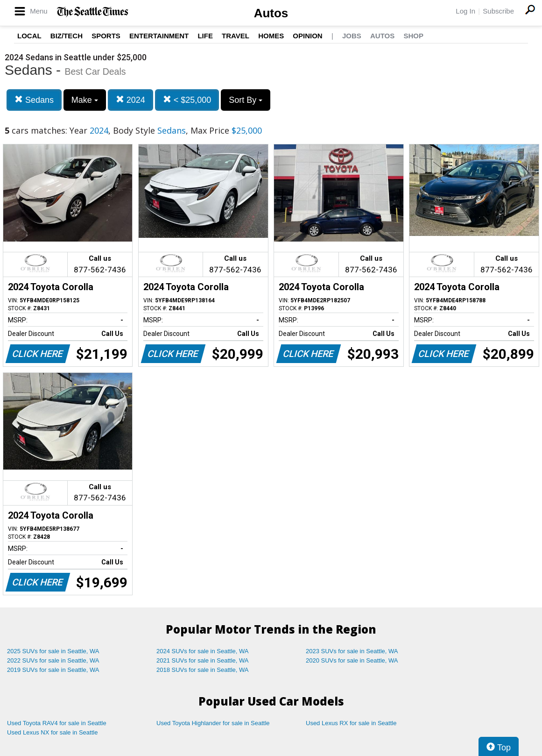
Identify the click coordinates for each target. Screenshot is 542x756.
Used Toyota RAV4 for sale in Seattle (57, 723)
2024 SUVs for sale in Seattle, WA (203, 651)
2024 (130, 100)
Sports (106, 36)
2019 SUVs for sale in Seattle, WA (53, 670)
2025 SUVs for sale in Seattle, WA (53, 651)
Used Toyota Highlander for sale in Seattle (213, 723)
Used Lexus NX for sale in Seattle (52, 732)
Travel (236, 36)
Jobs (352, 36)
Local (29, 36)
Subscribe (498, 11)
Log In (465, 11)
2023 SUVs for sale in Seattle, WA (352, 651)
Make (85, 100)
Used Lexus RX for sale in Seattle (351, 723)
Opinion (307, 36)
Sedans (34, 100)
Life (205, 36)
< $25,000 (187, 100)
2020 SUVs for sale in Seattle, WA (352, 660)
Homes (271, 36)
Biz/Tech (67, 36)
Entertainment (159, 36)
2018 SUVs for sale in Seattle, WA (203, 670)
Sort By (246, 100)
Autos (271, 13)
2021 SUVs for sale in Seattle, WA (203, 660)
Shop (413, 36)
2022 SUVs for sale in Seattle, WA (53, 660)
